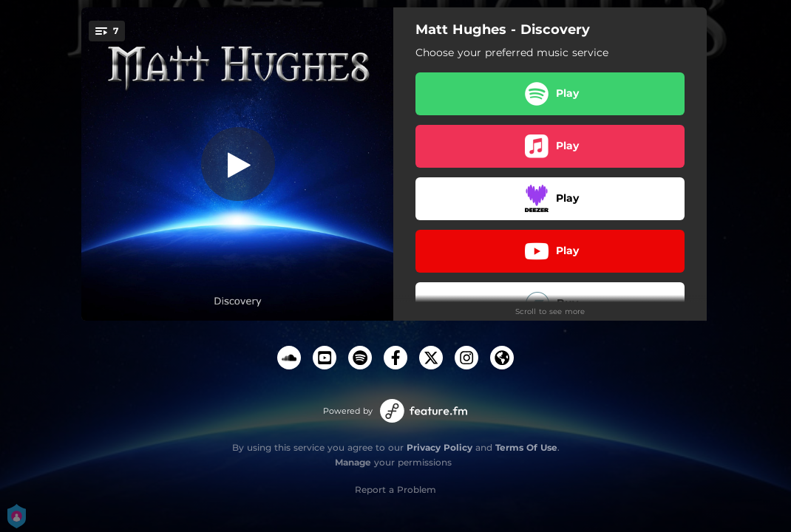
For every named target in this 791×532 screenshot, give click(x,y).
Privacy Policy (439, 447)
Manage (353, 462)
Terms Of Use (526, 447)
